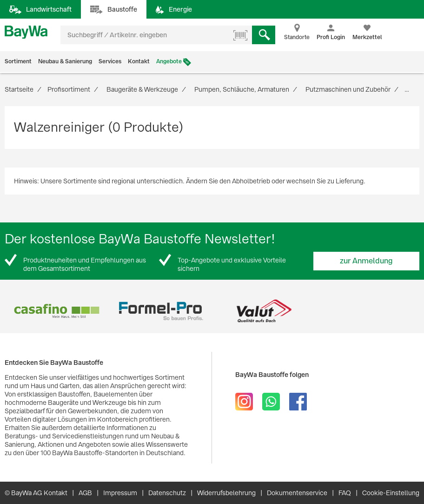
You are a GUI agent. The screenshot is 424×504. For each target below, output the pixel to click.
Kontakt (139, 61)
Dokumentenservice (297, 493)
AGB (85, 493)
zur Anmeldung (366, 261)
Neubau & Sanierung (65, 61)
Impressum (120, 493)
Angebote (169, 61)
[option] (56, 311)
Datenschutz (167, 493)
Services (110, 61)
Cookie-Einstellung (391, 493)
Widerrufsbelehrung (226, 493)
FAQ (345, 493)
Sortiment (18, 61)
